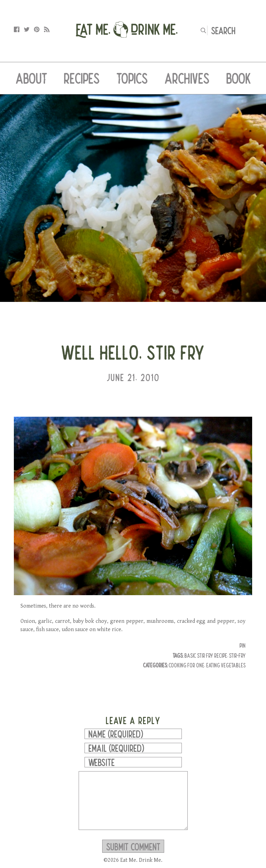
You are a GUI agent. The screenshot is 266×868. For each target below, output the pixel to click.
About (31, 78)
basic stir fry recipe (206, 655)
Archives (187, 78)
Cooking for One (187, 665)
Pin (242, 645)
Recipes (82, 78)
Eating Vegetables (226, 665)
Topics (132, 78)
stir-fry (237, 655)
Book (238, 78)
